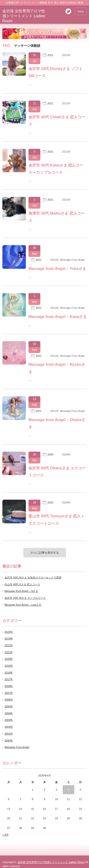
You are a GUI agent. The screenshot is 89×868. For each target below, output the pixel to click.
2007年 (9, 693)
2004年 (9, 713)
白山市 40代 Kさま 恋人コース (22, 584)
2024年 (9, 632)
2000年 (9, 740)
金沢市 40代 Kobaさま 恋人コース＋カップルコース (56, 169)
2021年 (66, 55)
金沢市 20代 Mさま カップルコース (25, 598)
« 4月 (5, 835)
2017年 (9, 679)
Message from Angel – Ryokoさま (57, 368)
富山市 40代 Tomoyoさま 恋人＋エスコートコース (56, 520)
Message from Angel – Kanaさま (58, 317)
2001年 (9, 734)
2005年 (9, 706)
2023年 (9, 639)
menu (81, 11)
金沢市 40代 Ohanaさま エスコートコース (57, 472)
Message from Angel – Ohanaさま (57, 423)
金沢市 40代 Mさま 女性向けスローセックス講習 (33, 577)
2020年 (66, 454)
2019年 (9, 666)
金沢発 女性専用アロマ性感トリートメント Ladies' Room (24, 16)
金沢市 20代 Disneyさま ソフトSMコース (56, 72)
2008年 (9, 686)
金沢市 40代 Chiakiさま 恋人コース (57, 121)
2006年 (9, 700)
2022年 (9, 645)
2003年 (9, 720)
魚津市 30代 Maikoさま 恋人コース (56, 217)
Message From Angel (72, 260)
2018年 (9, 673)
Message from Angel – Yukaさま (57, 269)
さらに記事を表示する (45, 553)
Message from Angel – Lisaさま (23, 605)
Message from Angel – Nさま (21, 591)
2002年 (9, 727)
